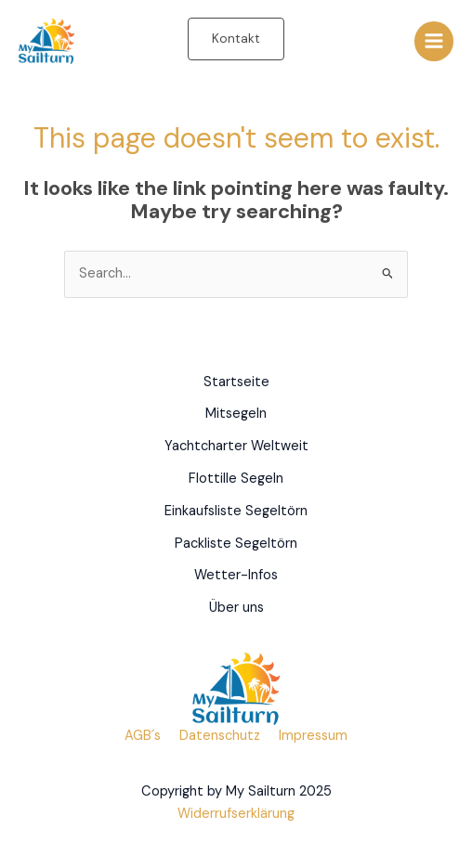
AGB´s (143, 736)
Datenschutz (220, 736)
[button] (236, 39)
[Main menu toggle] (434, 41)
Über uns (236, 608)
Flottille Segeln (236, 479)
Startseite (236, 382)
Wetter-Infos (236, 575)
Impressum (313, 736)
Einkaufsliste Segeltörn (236, 511)
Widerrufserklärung (236, 814)
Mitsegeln (236, 414)
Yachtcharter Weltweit (236, 446)
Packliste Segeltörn (236, 544)
